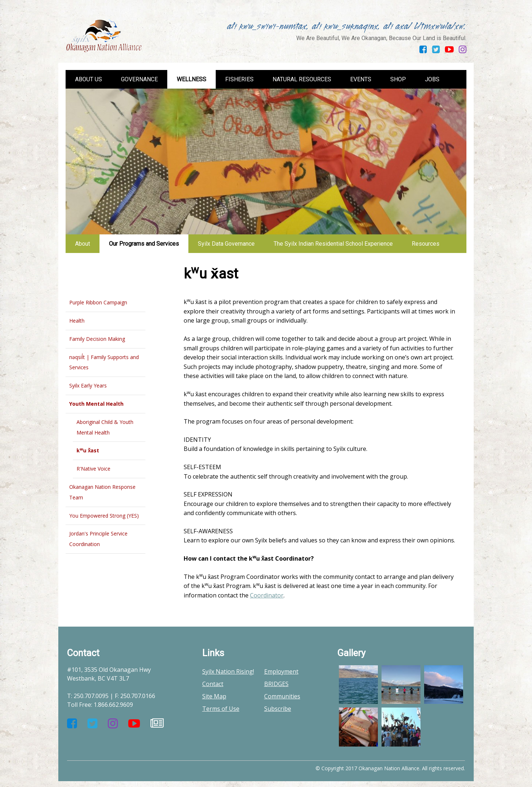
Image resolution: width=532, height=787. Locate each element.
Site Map (214, 696)
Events (361, 79)
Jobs (432, 79)
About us (89, 79)
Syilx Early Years (88, 385)
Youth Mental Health (96, 404)
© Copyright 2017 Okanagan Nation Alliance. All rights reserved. (390, 768)
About (83, 244)
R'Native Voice (93, 469)
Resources (426, 244)
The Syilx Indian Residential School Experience (333, 244)
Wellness (191, 79)
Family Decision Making (97, 339)
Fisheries (239, 79)
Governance (139, 79)
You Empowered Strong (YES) (104, 516)
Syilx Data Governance (226, 244)
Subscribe (278, 709)
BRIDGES (276, 684)
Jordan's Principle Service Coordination (98, 539)
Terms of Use (221, 709)
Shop (398, 79)
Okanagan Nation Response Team (102, 492)
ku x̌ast (88, 450)
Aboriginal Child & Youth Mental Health (105, 427)
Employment (281, 671)
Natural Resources (302, 79)
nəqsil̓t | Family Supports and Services (104, 362)
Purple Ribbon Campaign (98, 302)
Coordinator (267, 595)
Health (77, 321)
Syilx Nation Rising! (228, 671)
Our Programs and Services (144, 244)
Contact (213, 684)
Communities (282, 696)
